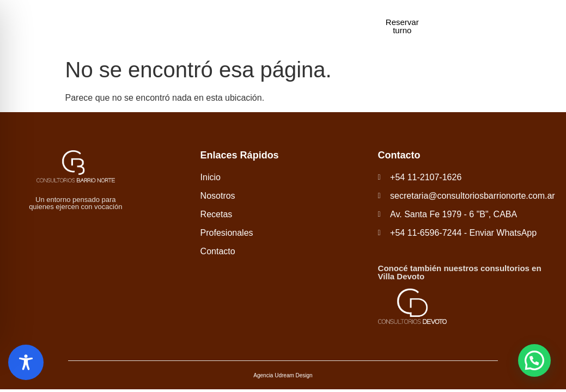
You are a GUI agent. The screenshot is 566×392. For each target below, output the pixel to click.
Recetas (241, 26)
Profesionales (291, 26)
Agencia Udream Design (283, 375)
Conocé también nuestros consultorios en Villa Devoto (460, 272)
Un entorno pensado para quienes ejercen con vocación (75, 203)
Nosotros (198, 26)
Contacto (343, 26)
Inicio (162, 26)
